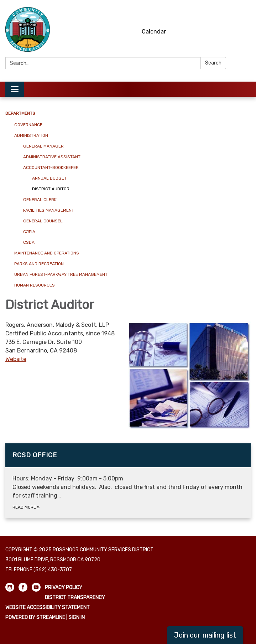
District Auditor (51, 189)
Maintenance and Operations (47, 253)
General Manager (43, 146)
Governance (28, 125)
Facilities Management (49, 210)
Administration (31, 135)
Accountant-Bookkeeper (51, 168)
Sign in (77, 617)
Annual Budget (49, 178)
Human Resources (35, 285)
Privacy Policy (64, 588)
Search (213, 63)
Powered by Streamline (35, 617)
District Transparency (75, 597)
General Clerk (40, 200)
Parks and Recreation (39, 264)
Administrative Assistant (52, 157)
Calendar (154, 32)
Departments (20, 113)
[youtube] (246, 14)
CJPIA (29, 232)
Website (16, 359)
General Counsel (43, 221)
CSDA (29, 242)
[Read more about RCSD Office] (128, 481)
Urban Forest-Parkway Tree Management (61, 274)
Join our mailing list (205, 635)
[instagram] (220, 14)
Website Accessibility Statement (48, 607)
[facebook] (233, 14)
